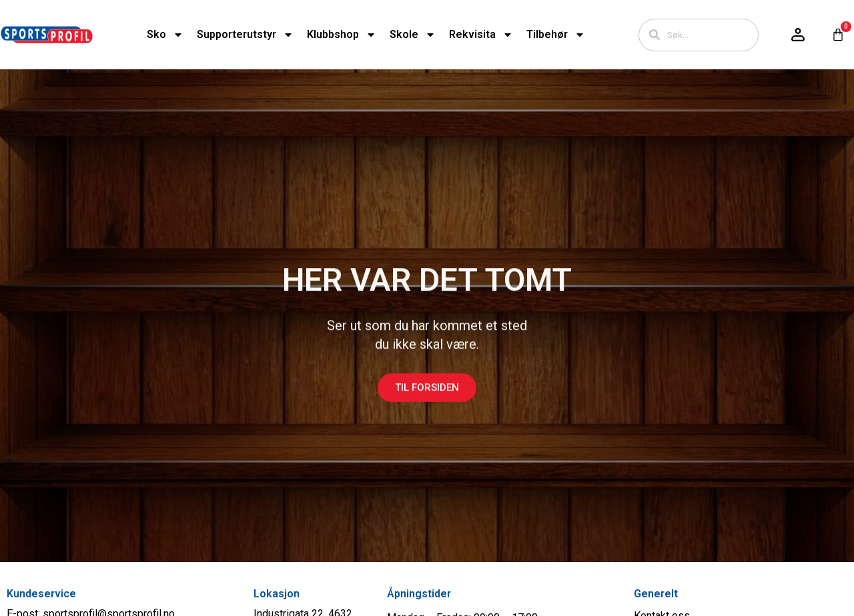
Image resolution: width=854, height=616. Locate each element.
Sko (165, 35)
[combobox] (699, 35)
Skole (413, 35)
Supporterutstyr (245, 35)
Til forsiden (427, 396)
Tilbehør (556, 35)
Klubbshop (342, 35)
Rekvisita (481, 35)
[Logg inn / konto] (798, 35)
